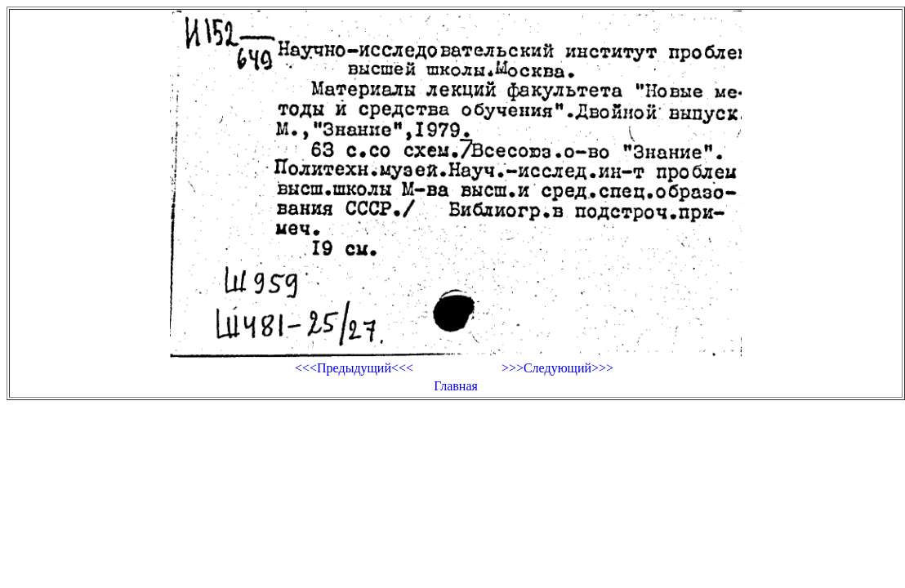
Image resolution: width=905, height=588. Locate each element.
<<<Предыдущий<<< (354, 368)
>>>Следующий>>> (557, 368)
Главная (456, 386)
